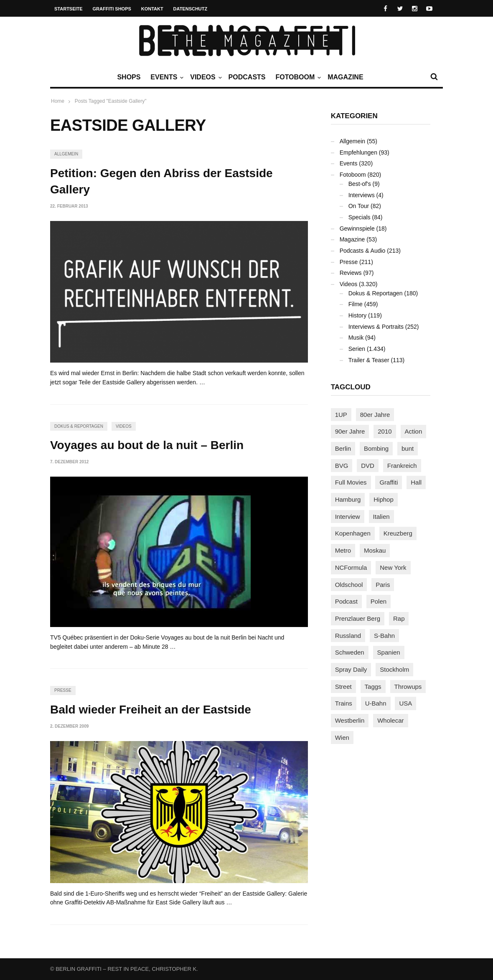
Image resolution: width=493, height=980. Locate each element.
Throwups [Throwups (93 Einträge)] (408, 687)
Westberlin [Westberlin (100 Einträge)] (350, 720)
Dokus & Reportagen (79, 426)
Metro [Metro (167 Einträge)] (343, 550)
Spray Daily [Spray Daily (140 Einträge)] (351, 669)
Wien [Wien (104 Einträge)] (342, 738)
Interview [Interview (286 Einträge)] (348, 517)
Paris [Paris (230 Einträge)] (383, 585)
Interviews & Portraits (376, 327)
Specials (360, 217)
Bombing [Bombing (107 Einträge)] (376, 448)
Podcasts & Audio (363, 251)
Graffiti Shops (112, 9)
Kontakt (152, 9)
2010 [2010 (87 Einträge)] (385, 431)
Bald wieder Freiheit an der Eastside (151, 710)
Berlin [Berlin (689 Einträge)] (343, 448)
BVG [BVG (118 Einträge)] (342, 466)
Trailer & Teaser (369, 360)
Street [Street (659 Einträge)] (343, 687)
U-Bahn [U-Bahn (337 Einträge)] (376, 703)
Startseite (69, 9)
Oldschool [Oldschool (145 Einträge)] (349, 585)
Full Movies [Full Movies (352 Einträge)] (351, 482)
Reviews (351, 273)
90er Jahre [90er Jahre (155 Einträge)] (350, 431)
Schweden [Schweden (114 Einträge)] (350, 652)
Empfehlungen (358, 152)
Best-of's (360, 184)
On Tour (359, 206)
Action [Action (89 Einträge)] (414, 431)
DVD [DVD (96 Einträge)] (368, 466)
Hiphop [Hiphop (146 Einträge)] (384, 499)
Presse (63, 690)
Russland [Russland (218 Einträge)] (348, 636)
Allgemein (66, 154)
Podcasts (247, 77)
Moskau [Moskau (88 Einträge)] (375, 550)
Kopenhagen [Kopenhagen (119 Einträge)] (353, 533)
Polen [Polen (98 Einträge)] (379, 601)
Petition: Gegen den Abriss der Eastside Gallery (161, 181)
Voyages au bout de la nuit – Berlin (147, 445)
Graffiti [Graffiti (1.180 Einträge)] (389, 482)
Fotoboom (297, 77)
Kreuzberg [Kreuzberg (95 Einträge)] (398, 533)
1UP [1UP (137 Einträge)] (341, 415)
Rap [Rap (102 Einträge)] (399, 618)
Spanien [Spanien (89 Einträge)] (389, 652)
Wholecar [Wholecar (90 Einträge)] (390, 720)
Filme (356, 304)
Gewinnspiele (357, 228)
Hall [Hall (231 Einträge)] (416, 482)
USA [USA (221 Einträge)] (405, 703)
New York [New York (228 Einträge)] (393, 567)
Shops (129, 77)
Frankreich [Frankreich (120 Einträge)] (402, 466)
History (358, 315)
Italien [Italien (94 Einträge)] (381, 517)
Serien (357, 349)
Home (58, 101)
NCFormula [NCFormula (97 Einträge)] (351, 567)
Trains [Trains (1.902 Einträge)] (344, 703)
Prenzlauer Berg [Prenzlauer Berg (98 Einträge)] (358, 618)
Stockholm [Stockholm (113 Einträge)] (394, 669)
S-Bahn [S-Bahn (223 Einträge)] (384, 636)
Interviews (362, 195)
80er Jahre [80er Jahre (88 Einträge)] (375, 415)
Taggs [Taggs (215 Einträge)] (373, 687)
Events (166, 77)
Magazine (345, 77)
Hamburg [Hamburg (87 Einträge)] (348, 499)
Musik (356, 338)
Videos (205, 77)
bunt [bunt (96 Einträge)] (408, 448)
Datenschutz (191, 9)
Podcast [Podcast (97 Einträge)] (346, 601)
